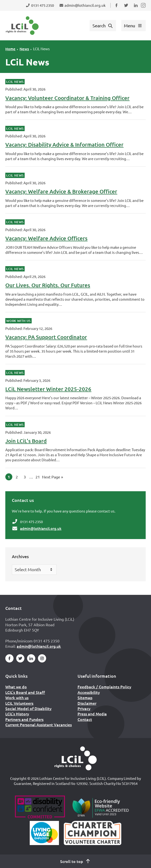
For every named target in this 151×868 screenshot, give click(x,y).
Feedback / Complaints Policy (104, 687)
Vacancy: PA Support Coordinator (46, 337)
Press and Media (92, 714)
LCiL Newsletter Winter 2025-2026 (48, 389)
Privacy (84, 708)
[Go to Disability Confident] (40, 808)
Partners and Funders (24, 719)
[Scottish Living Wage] (44, 833)
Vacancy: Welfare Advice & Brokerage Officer (61, 191)
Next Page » (53, 476)
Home (10, 49)
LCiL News (41, 49)
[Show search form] (103, 26)
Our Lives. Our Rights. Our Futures (48, 285)
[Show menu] (133, 26)
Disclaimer (87, 703)
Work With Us (18, 321)
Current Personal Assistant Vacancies (39, 725)
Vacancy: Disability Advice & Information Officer (64, 145)
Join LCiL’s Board (26, 441)
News (24, 49)
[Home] (76, 758)
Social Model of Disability (28, 708)
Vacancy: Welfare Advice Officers (46, 238)
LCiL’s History (17, 714)
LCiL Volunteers (19, 703)
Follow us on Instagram (144, 8)
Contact (85, 719)
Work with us (17, 697)
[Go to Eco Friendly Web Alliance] (101, 808)
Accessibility (89, 692)
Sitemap (85, 697)
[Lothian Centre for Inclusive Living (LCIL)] (22, 26)
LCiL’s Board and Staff (25, 692)
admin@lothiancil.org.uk (41, 528)
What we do (16, 687)
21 (38, 476)
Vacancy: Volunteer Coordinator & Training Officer (67, 98)
